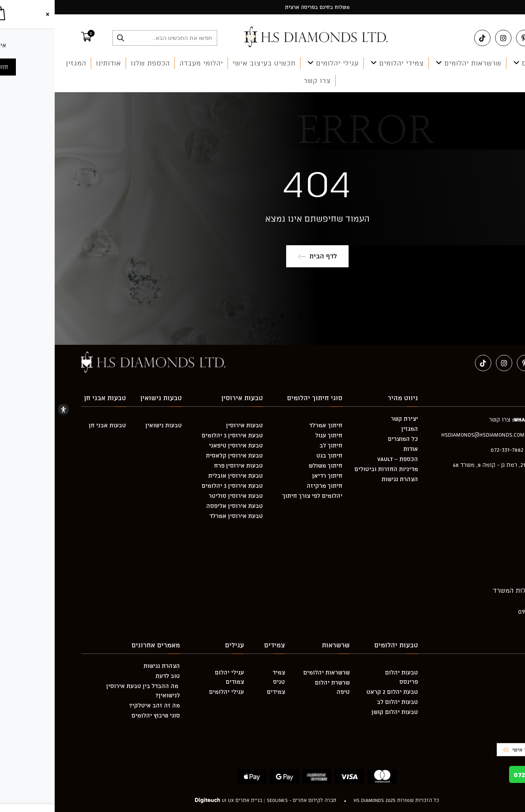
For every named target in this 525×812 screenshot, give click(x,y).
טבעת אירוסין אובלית (181, 476)
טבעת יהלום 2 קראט (338, 692)
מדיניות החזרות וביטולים (332, 469)
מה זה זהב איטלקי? (100, 705)
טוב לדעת (113, 676)
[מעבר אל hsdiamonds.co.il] (262, 38)
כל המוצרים (348, 439)
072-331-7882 (486, 774)
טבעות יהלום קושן (340, 712)
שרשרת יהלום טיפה (278, 687)
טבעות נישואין (109, 425)
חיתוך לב (276, 445)
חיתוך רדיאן (273, 476)
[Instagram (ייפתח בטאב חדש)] (449, 38)
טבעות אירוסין (190, 425)
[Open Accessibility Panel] (9, 410)
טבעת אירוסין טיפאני (181, 445)
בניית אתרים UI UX (187, 800)
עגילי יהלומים (172, 692)
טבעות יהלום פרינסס (347, 677)
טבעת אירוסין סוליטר (181, 496)
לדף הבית (263, 256)
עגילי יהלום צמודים (175, 677)
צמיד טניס (224, 677)
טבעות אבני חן (53, 425)
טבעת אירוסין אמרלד (181, 516)
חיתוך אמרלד (271, 425)
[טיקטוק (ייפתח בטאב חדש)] (428, 38)
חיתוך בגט (275, 455)
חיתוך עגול (274, 435)
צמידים (221, 692)
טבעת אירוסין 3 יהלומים (178, 435)
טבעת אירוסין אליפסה (180, 506)
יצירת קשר (350, 419)
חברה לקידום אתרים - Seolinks (247, 800)
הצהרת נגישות (345, 479)
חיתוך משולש (271, 465)
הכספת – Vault (343, 459)
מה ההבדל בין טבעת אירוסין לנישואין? (88, 691)
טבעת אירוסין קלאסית (180, 455)
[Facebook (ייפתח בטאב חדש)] (490, 38)
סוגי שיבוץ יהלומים (101, 715)
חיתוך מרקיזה (270, 486)
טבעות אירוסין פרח (184, 465)
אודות (356, 449)
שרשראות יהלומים (272, 672)
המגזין (355, 429)
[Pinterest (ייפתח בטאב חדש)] (470, 38)
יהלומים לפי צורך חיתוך (258, 496)
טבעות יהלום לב (343, 702)
